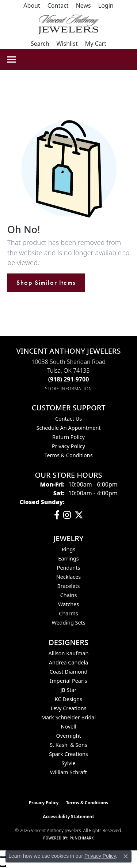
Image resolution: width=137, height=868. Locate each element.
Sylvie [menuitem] (68, 763)
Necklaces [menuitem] (68, 577)
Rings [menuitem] (68, 549)
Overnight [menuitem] (68, 736)
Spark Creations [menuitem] (68, 754)
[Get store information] (68, 389)
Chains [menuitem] (69, 595)
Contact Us (68, 419)
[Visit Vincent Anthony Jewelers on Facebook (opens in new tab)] (57, 515)
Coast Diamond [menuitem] (69, 672)
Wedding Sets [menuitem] (68, 623)
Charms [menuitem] (68, 613)
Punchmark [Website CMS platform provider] (82, 838)
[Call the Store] (69, 379)
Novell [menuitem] (68, 727)
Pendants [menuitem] (69, 568)
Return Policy (68, 437)
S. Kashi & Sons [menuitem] (68, 745)
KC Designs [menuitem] (68, 699)
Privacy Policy (68, 446)
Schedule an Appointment (68, 428)
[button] (106, 5)
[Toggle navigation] (12, 59)
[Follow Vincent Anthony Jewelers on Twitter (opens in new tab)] (79, 515)
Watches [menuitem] (68, 604)
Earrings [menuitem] (68, 558)
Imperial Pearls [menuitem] (69, 681)
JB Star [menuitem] (68, 690)
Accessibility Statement (68, 817)
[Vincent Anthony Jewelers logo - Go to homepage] (68, 25)
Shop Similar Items (46, 283)
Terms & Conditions (68, 455)
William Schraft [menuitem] (68, 772)
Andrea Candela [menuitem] (68, 662)
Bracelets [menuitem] (68, 586)
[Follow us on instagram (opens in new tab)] (67, 515)
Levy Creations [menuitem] (68, 708)
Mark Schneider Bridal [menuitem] (68, 717)
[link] (32, 5)
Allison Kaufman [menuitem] (69, 653)
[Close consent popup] (126, 856)
